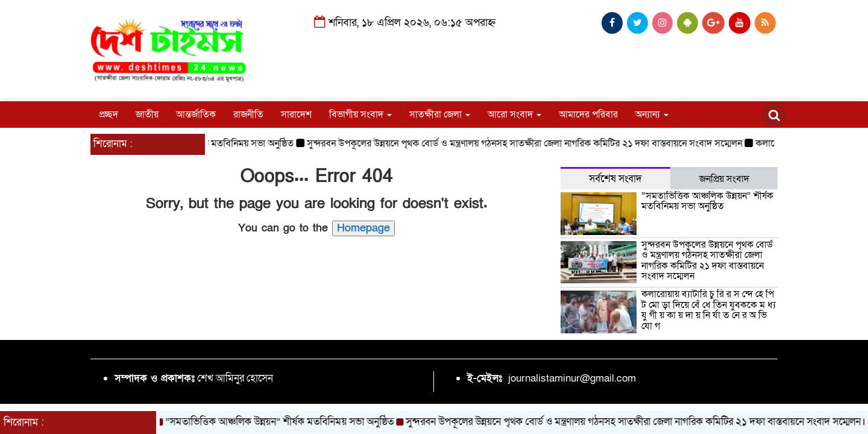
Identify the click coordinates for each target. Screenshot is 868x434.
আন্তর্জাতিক (196, 115)
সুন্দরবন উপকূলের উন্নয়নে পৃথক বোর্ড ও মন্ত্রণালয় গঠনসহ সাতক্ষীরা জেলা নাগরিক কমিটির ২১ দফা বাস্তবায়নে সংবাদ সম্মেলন (530, 143)
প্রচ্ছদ (108, 115)
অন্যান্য (652, 115)
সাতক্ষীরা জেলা (440, 115)
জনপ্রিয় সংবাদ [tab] (724, 179)
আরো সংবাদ (514, 115)
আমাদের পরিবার (588, 115)
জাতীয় (147, 115)
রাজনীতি (248, 115)
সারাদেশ (296, 115)
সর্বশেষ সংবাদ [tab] (615, 179)
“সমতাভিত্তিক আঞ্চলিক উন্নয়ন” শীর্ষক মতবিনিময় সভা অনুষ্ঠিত (707, 201)
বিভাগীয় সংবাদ (360, 115)
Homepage (363, 228)
